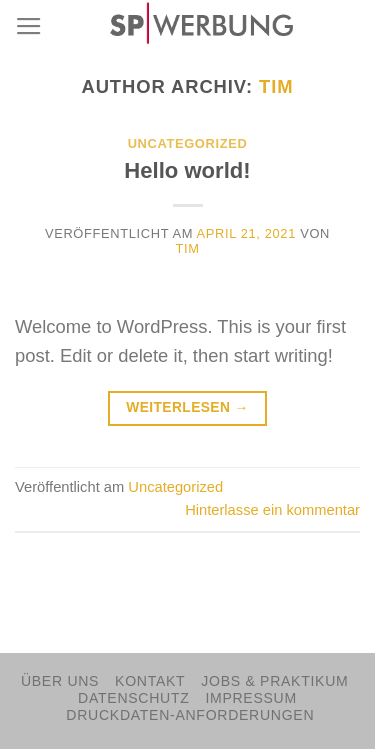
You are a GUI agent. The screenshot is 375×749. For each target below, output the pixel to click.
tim (276, 86)
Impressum (251, 698)
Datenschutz (133, 698)
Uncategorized (188, 143)
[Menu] (29, 27)
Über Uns (60, 681)
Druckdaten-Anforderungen (190, 715)
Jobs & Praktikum (274, 681)
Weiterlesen (187, 408)
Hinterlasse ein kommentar (272, 510)
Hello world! (187, 170)
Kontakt (150, 681)
